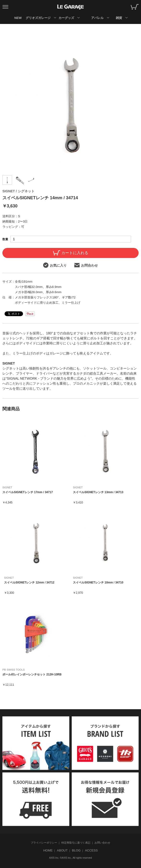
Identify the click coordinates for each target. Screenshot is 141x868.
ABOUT (62, 850)
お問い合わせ (102, 843)
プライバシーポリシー (44, 843)
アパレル (97, 18)
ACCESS (91, 850)
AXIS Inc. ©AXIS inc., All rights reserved (70, 858)
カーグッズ (66, 18)
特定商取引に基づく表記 (76, 843)
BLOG (76, 850)
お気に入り (55, 265)
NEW (18, 18)
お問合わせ (86, 265)
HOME (48, 850)
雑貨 (119, 18)
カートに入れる (71, 253)
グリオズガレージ (38, 18)
